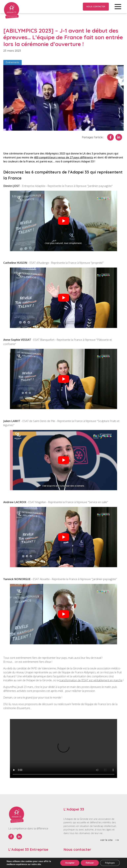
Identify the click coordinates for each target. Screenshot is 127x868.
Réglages (110, 863)
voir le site (106, 840)
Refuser (90, 863)
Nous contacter (96, 6)
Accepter (70, 863)
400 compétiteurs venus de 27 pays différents (63, 157)
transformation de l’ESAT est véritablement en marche (91, 680)
